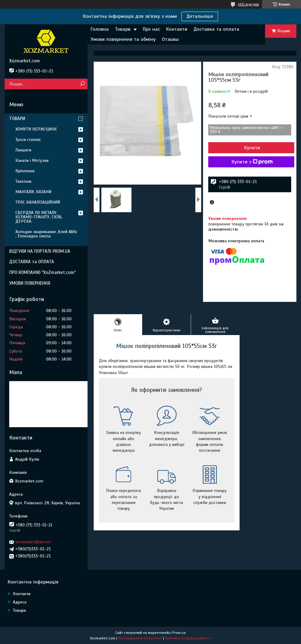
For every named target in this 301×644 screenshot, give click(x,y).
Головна (100, 29)
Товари (123, 29)
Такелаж (23, 181)
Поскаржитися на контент (140, 638)
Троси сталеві (28, 140)
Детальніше (200, 16)
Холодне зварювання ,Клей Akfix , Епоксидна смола (46, 234)
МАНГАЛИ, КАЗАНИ (33, 192)
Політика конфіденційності (188, 638)
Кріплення (25, 171)
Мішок (125, 346)
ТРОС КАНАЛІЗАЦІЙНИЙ (38, 202)
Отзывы (170, 39)
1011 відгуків (248, 4)
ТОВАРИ (17, 119)
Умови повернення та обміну (123, 39)
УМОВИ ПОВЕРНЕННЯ (30, 283)
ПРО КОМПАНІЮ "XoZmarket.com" (43, 272)
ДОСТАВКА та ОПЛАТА (32, 262)
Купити (252, 148)
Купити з (252, 162)
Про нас (151, 29)
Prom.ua (179, 633)
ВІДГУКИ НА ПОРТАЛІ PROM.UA (40, 251)
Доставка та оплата (216, 29)
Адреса (20, 602)
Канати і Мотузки (32, 160)
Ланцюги (23, 150)
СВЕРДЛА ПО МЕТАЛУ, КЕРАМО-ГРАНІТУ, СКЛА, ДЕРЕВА (39, 217)
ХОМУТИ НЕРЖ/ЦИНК (36, 129)
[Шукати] (82, 84)
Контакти (177, 29)
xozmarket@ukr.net (33, 542)
